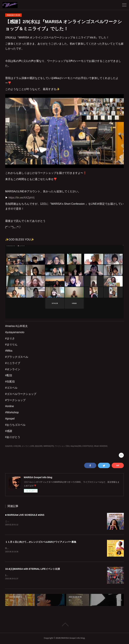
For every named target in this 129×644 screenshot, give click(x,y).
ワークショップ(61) (62, 446)
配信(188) (39, 446)
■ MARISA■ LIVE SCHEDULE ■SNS (25, 515)
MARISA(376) (49, 446)
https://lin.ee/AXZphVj (21, 198)
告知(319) (9, 446)
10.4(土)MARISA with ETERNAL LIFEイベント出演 (33, 569)
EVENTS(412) (88, 446)
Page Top (64, 625)
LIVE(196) (17, 446)
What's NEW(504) (101, 446)
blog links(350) (76, 446)
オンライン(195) (28, 446)
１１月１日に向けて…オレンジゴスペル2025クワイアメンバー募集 (41, 542)
